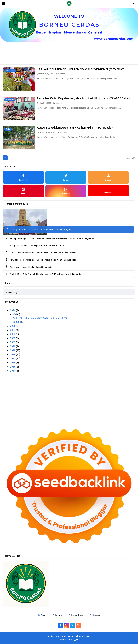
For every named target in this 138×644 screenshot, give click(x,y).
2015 (13, 367)
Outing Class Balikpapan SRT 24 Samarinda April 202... (41, 318)
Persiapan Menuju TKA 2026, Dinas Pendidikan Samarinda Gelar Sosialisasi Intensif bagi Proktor (53, 239)
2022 (13, 338)
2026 (13, 310)
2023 (13, 334)
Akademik (10, 100)
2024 (13, 330)
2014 (13, 371)
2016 (13, 363)
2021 (13, 342)
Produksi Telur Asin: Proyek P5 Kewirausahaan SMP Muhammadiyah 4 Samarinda (46, 274)
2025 (13, 326)
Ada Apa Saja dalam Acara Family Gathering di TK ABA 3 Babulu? (75, 128)
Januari (17, 322)
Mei (15, 315)
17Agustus (10, 71)
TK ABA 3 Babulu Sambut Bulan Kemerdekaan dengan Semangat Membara (81, 69)
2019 (13, 351)
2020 (13, 346)
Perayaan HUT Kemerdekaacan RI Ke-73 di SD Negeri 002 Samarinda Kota (43, 260)
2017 (13, 359)
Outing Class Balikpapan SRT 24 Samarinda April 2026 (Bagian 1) (42, 230)
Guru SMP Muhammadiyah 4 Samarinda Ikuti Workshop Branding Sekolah (43, 253)
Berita (8, 129)
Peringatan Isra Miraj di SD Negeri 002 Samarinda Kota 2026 (37, 246)
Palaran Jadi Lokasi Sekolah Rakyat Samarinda (31, 267)
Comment (61, 74)
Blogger (75, 639)
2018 (13, 355)
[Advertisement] (69, 54)
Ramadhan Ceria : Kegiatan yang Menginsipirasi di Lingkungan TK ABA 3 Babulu (84, 98)
